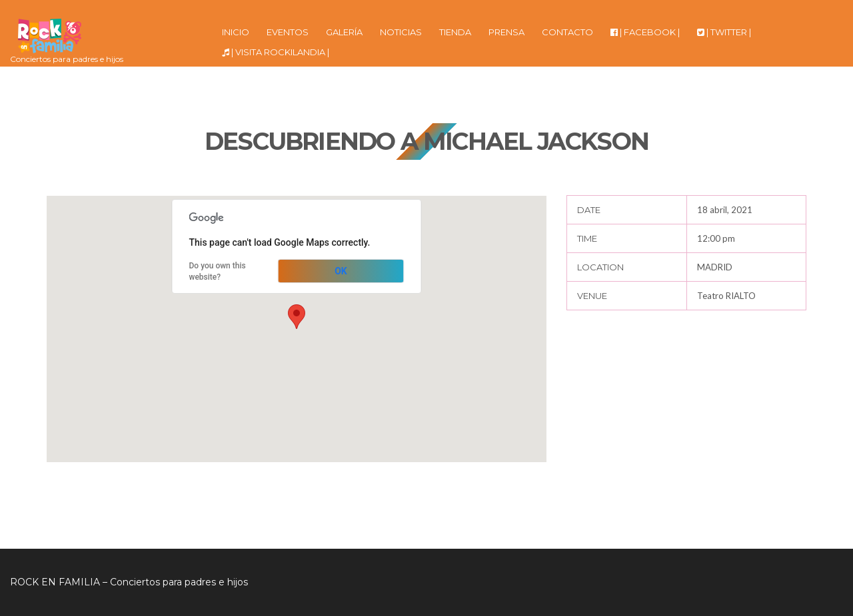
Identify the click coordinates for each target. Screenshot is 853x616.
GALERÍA (344, 32)
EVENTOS (288, 32)
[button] (297, 317)
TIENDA (455, 32)
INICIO (236, 32)
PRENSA (506, 32)
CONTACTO (567, 32)
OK (341, 271)
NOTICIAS (401, 32)
